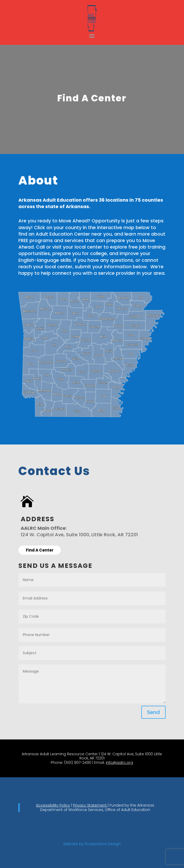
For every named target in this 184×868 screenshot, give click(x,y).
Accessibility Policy (53, 805)
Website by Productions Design (92, 844)
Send (153, 712)
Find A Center (40, 550)
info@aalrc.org (119, 763)
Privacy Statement (90, 805)
